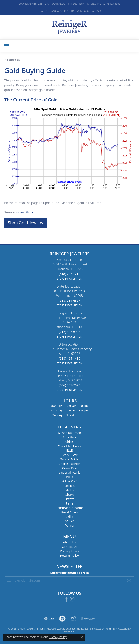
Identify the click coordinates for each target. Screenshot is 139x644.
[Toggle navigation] (7, 46)
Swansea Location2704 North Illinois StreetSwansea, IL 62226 (69, 269)
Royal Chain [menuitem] (70, 512)
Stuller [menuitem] (69, 521)
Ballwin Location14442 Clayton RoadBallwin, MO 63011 (69, 380)
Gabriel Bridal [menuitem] (69, 459)
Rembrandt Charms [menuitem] (69, 508)
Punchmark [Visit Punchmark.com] (111, 628)
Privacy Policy (58, 637)
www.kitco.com (27, 212)
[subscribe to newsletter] (129, 580)
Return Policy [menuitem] (70, 555)
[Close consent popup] (82, 637)
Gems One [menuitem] (70, 468)
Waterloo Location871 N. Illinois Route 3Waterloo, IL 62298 (69, 296)
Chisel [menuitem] (69, 442)
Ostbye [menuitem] (69, 499)
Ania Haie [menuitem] (69, 437)
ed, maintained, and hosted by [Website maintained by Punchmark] (89, 628)
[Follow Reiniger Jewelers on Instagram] (72, 599)
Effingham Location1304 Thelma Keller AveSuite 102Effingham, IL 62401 (69, 325)
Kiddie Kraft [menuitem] (70, 481)
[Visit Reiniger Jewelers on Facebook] (66, 599)
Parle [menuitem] (70, 503)
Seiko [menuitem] (69, 517)
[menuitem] (49, 618)
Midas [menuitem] (70, 490)
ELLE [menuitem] (69, 450)
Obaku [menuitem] (70, 495)
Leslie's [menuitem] (69, 486)
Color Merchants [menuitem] (69, 446)
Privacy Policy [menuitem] (70, 551)
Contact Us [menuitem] (69, 547)
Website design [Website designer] (65, 628)
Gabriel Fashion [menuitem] (69, 464)
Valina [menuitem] (70, 525)
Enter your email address (69, 573)
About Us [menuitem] (69, 542)
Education (13, 60)
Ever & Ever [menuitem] (70, 455)
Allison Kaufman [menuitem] (69, 433)
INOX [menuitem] (69, 477)
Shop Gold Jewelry (26, 223)
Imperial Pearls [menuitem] (69, 472)
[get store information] (69, 278)
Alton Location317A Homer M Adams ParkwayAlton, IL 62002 (70, 354)
